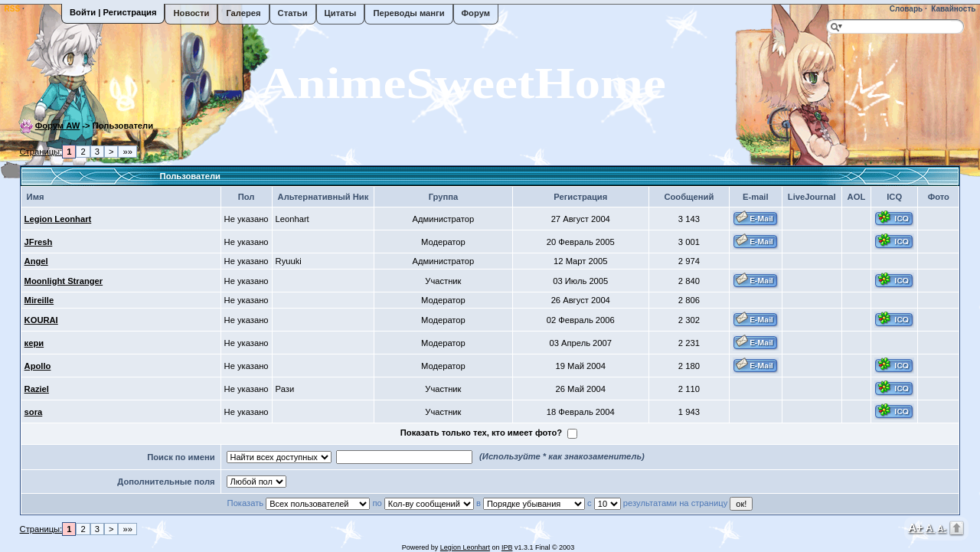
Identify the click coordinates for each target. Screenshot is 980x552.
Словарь (905, 9)
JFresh (39, 242)
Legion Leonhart (58, 219)
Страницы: (41, 152)
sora (34, 412)
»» (127, 152)
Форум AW (58, 126)
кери (34, 343)
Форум (476, 13)
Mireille (39, 300)
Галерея (243, 13)
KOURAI (41, 320)
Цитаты (341, 13)
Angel (36, 261)
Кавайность (953, 9)
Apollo (38, 366)
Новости (191, 13)
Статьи (293, 13)
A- (942, 528)
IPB (507, 547)
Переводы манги (408, 13)
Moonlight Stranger (64, 281)
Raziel (37, 389)
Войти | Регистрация (113, 12)
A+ (916, 527)
